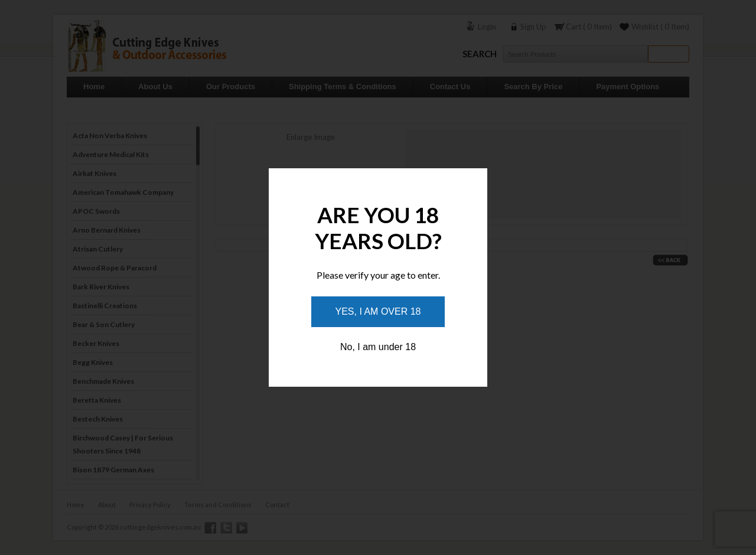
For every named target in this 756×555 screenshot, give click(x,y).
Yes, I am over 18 (378, 311)
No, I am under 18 (378, 347)
